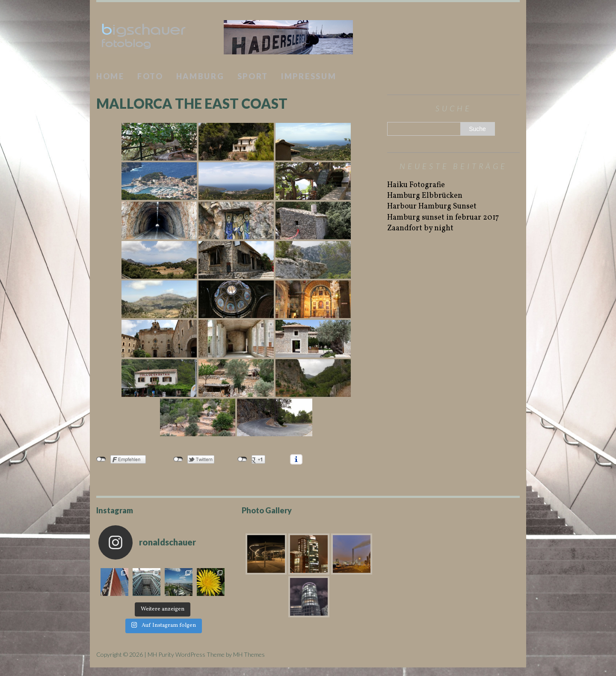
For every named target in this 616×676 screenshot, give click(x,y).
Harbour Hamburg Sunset (432, 207)
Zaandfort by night (420, 228)
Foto (150, 76)
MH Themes (249, 654)
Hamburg (200, 76)
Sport (253, 76)
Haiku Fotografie (416, 185)
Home (110, 76)
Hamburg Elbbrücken (425, 196)
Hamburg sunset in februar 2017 (443, 218)
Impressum (309, 76)
